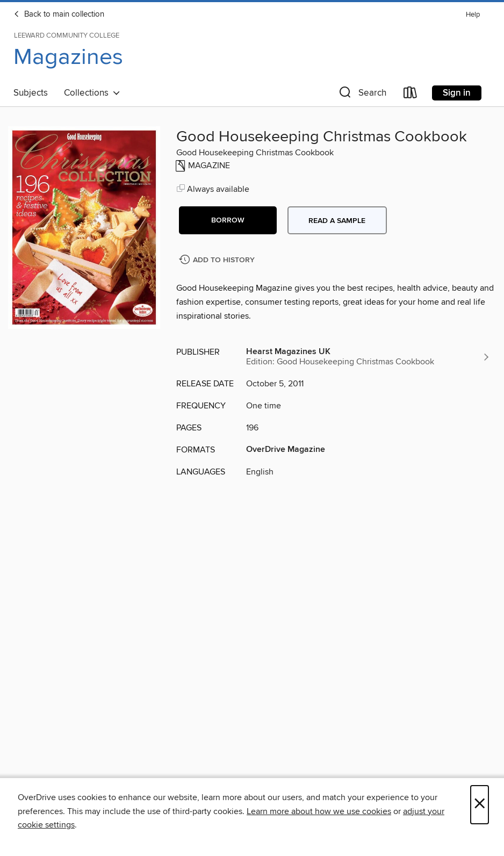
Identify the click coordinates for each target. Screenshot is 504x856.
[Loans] (411, 95)
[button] (362, 95)
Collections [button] (92, 93)
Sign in (457, 93)
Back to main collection (59, 15)
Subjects (31, 93)
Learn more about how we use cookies (319, 811)
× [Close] (480, 805)
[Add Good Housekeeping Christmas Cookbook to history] (218, 260)
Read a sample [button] (337, 221)
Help (473, 15)
